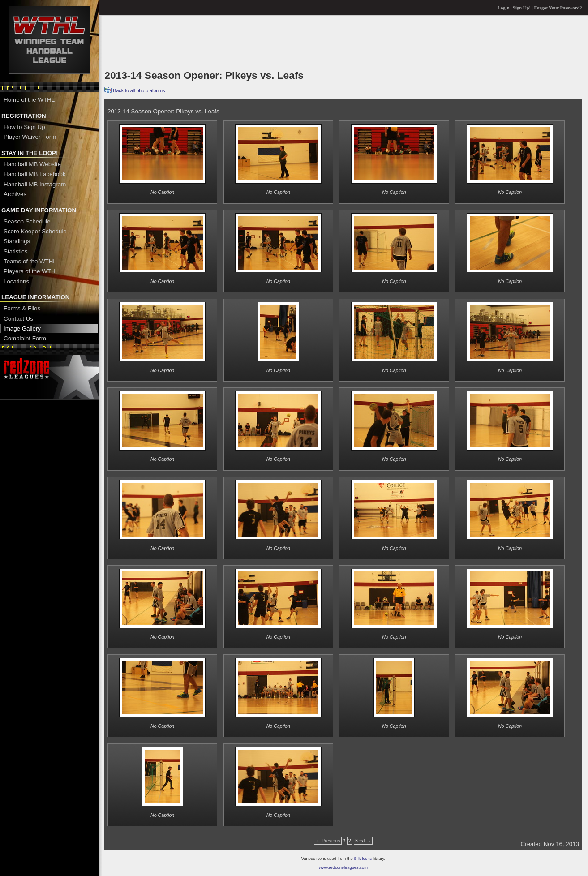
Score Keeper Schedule (35, 231)
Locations (16, 281)
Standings (17, 241)
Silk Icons (363, 859)
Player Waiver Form (30, 137)
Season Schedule (27, 221)
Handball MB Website (32, 164)
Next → (363, 841)
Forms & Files (22, 308)
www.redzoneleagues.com (343, 867)
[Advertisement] (267, 42)
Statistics (15, 251)
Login (504, 8)
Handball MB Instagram (35, 184)
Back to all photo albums (139, 90)
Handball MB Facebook (35, 174)
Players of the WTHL (31, 271)
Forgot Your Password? (558, 8)
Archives (15, 194)
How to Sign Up (24, 127)
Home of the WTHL (29, 100)
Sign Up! (522, 8)
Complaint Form (25, 338)
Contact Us (18, 319)
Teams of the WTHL (30, 261)
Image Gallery (22, 328)
